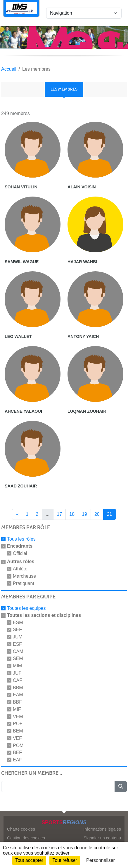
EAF (17, 760)
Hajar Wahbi (82, 262)
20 (97, 514)
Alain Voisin (82, 187)
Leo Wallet (18, 336)
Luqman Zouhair (87, 411)
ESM (18, 622)
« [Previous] (17, 514)
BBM (18, 687)
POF (18, 724)
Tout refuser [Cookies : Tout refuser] (65, 860)
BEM (18, 731)
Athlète (20, 569)
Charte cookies (21, 829)
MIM (17, 666)
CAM (18, 651)
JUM (18, 637)
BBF (17, 702)
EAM (18, 695)
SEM (18, 658)
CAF (18, 680)
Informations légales (102, 829)
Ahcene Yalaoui (23, 411)
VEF (17, 738)
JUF (17, 673)
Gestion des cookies (26, 838)
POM (18, 745)
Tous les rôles (21, 539)
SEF (17, 630)
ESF (17, 644)
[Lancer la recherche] (121, 787)
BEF (17, 752)
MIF (17, 709)
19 (84, 514)
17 (60, 514)
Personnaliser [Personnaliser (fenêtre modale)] (101, 860)
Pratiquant (24, 583)
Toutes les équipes (26, 608)
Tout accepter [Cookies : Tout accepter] (29, 860)
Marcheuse (24, 576)
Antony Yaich (83, 336)
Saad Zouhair (21, 486)
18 (72, 514)
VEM (18, 716)
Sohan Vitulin (21, 187)
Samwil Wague (22, 262)
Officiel (20, 553)
